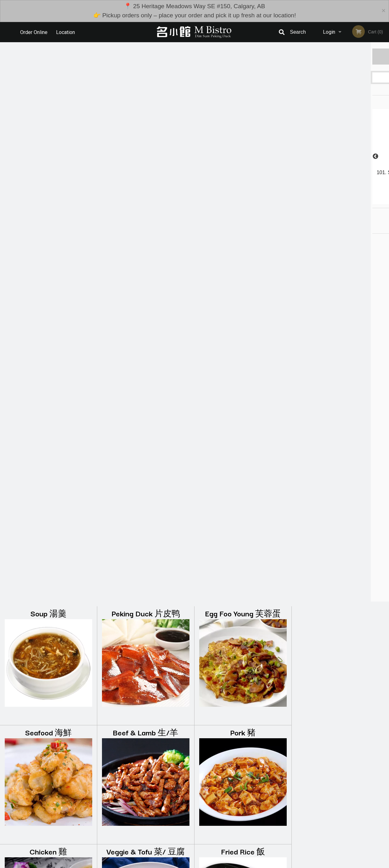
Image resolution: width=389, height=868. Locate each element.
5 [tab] (355, 201)
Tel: (297, 821)
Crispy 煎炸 (146, 530)
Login (329, 32)
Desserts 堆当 (146, 649)
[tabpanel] (340, 157)
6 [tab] (364, 201)
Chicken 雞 (48, 292)
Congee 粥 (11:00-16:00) (243, 411)
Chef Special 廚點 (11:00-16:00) (48, 655)
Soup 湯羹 (48, 54)
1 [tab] (317, 201)
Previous (296, 157)
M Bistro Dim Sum (66, 798)
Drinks (243, 649)
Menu (178, 806)
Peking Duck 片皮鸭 (146, 54)
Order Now (340, 56)
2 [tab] (326, 201)
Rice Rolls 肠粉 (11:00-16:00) (146, 417)
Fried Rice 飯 (243, 292)
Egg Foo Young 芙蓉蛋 (243, 54)
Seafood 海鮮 (48, 173)
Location (66, 32)
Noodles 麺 (48, 411)
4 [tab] (345, 201)
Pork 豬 (243, 173)
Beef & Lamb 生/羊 (146, 173)
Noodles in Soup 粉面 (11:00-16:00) (48, 536)
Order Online (34, 32)
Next (384, 157)
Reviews (233, 806)
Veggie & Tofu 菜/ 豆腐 (146, 292)
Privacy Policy (238, 821)
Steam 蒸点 (243, 530)
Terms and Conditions (245, 813)
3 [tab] (336, 201)
